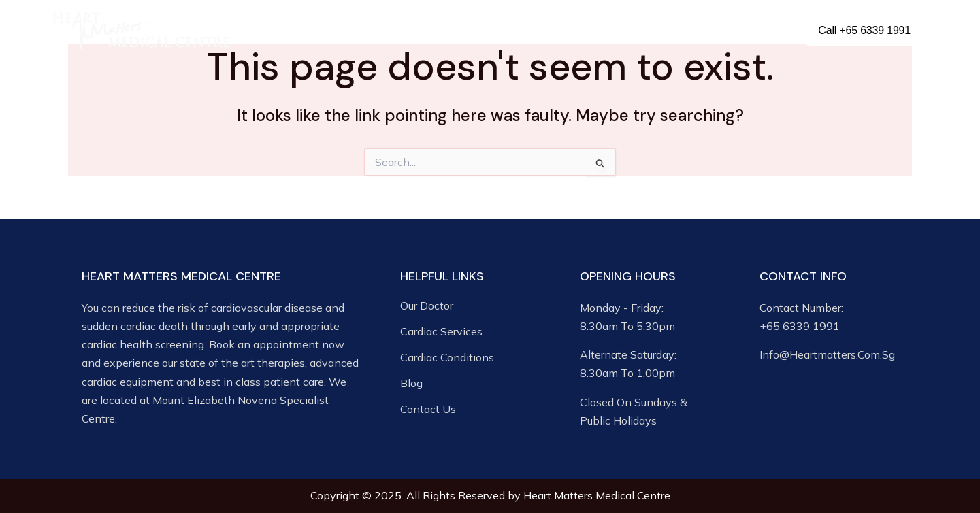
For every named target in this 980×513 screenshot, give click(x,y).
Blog (692, 30)
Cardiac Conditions (544, 31)
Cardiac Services (423, 31)
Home (272, 30)
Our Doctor (330, 30)
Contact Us (747, 30)
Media (639, 31)
